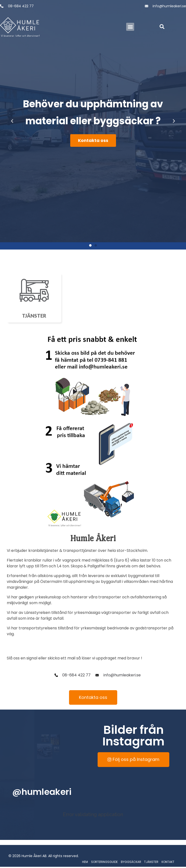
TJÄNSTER (151, 862)
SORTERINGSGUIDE (104, 862)
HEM (85, 862)
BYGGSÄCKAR (131, 862)
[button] (130, 27)
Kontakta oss (93, 140)
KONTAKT (168, 862)
